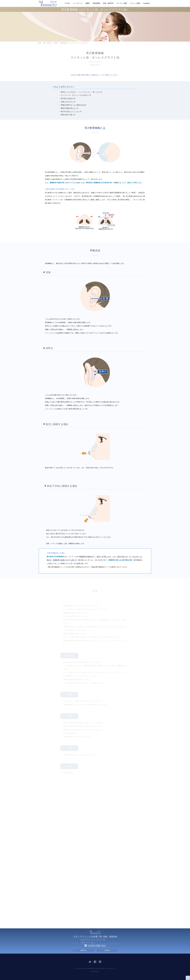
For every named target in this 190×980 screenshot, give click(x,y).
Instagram (147, 3)
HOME (39, 43)
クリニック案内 (135, 3)
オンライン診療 (122, 3)
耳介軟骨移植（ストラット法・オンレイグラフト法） (74, 43)
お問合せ (107, 950)
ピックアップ (78, 3)
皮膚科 (88, 3)
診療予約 (83, 950)
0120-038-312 (95, 946)
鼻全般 (56, 43)
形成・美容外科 (108, 3)
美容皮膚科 (96, 3)
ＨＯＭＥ (67, 3)
